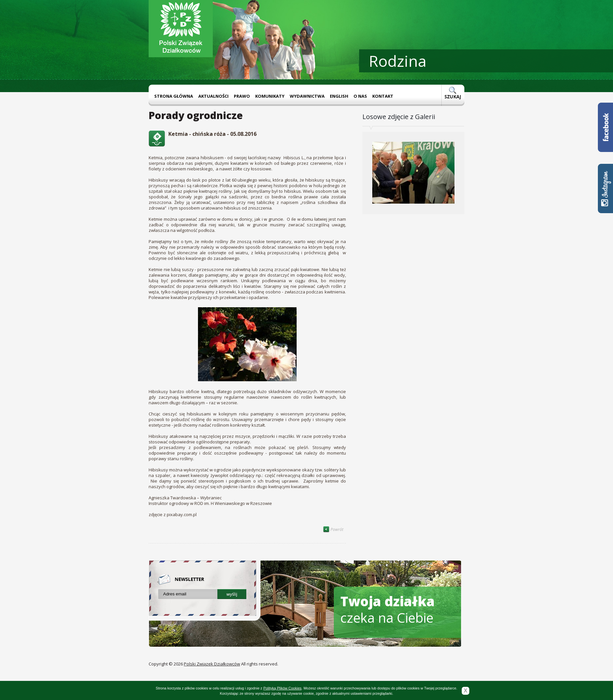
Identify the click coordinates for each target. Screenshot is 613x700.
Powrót (333, 529)
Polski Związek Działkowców (212, 664)
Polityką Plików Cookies (282, 688)
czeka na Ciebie (388, 609)
